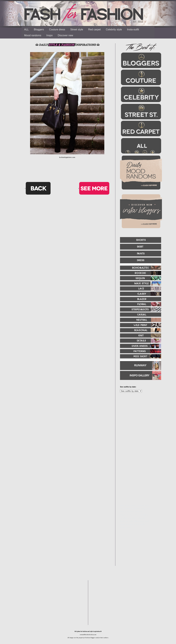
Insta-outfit (133, 29)
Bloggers (39, 29)
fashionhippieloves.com (67, 157)
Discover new (65, 35)
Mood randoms (33, 35)
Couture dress (57, 29)
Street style (77, 29)
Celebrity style (114, 29)
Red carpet (94, 29)
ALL (26, 29)
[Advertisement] (136, 483)
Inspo (50, 35)
